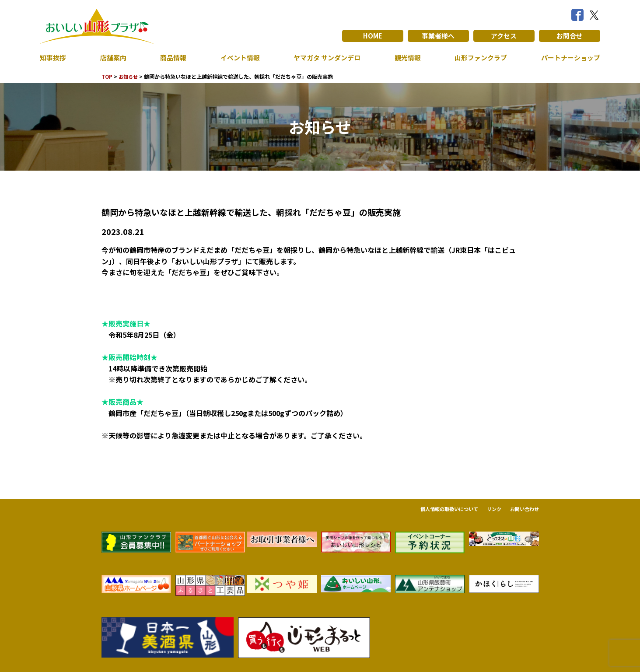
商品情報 (171, 58)
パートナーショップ (569, 58)
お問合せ (570, 36)
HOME (372, 36)
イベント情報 (237, 58)
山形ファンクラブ (478, 58)
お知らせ (130, 76)
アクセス (504, 36)
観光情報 (406, 58)
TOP (107, 76)
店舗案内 (113, 58)
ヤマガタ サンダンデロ (325, 58)
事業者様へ (438, 36)
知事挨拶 (54, 58)
